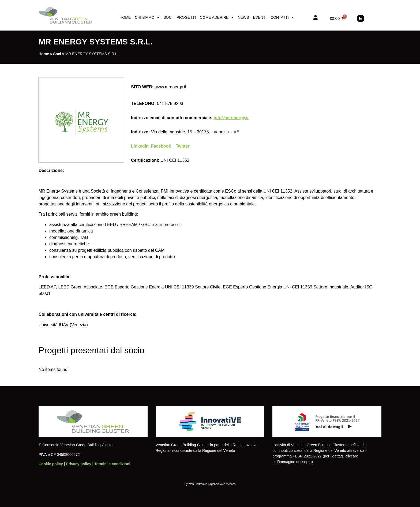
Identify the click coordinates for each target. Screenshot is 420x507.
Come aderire (217, 17)
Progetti (186, 17)
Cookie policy (51, 464)
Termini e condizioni (112, 464)
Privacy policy (78, 464)
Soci (168, 17)
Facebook (161, 146)
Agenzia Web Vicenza (222, 484)
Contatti (282, 17)
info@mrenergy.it (231, 118)
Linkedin (140, 146)
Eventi (260, 17)
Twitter (183, 146)
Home (125, 17)
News (243, 17)
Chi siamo (147, 17)
